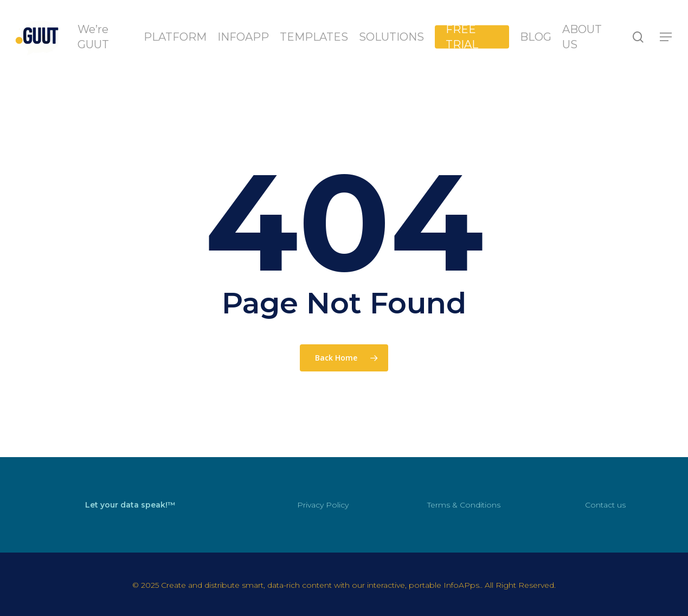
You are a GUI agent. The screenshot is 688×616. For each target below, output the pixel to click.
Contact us (605, 505)
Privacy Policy (323, 505)
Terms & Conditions (464, 505)
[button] (666, 37)
